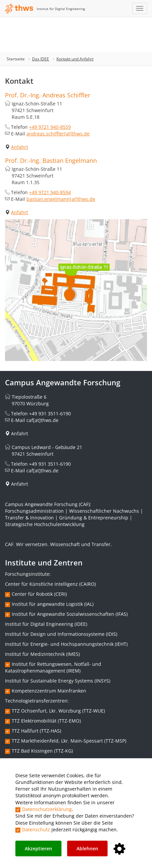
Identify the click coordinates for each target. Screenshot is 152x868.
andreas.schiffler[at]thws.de (58, 134)
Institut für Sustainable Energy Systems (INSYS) (58, 681)
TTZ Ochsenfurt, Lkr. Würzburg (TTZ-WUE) (58, 711)
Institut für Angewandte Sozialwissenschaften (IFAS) (70, 614)
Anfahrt (20, 147)
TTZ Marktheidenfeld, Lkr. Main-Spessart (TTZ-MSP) (69, 741)
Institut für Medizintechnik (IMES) (42, 654)
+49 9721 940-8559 (50, 127)
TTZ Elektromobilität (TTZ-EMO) (46, 721)
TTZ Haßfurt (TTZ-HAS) (36, 731)
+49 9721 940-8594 (50, 192)
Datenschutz (36, 829)
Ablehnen (87, 848)
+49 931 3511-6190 (50, 413)
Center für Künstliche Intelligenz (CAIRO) (50, 584)
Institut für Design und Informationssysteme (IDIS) (61, 634)
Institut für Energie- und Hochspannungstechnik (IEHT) (66, 644)
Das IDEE (41, 59)
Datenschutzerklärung (47, 809)
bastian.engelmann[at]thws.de (61, 199)
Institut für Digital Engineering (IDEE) (46, 624)
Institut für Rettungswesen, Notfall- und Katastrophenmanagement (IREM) (53, 667)
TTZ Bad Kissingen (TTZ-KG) (42, 751)
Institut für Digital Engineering (61, 9)
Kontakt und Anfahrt (75, 59)
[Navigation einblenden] (140, 8)
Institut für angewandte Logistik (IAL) (53, 604)
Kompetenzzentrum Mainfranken (49, 691)
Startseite (16, 59)
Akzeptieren (38, 848)
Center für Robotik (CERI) (39, 594)
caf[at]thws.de (42, 420)
